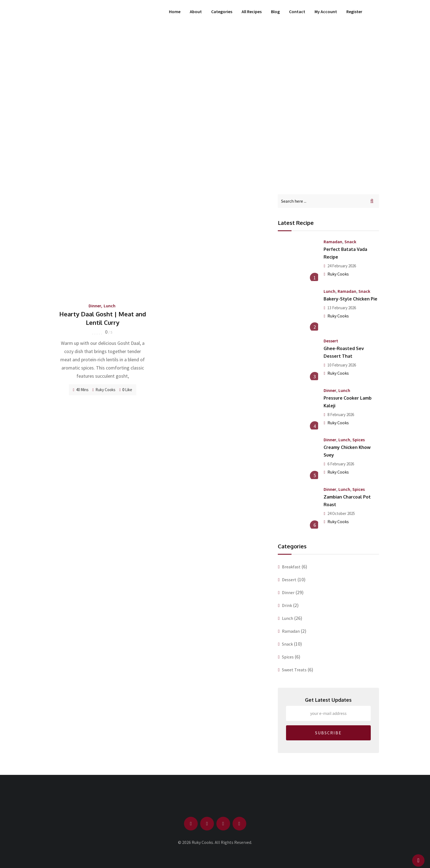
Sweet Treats (294, 670)
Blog (275, 12)
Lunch (110, 306)
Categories (222, 12)
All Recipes (252, 12)
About (196, 12)
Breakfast (291, 567)
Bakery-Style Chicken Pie (350, 299)
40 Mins (81, 390)
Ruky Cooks (105, 390)
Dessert (331, 341)
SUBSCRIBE (328, 733)
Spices (359, 440)
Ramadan (333, 242)
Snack (350, 242)
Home (175, 12)
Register (354, 12)
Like (126, 390)
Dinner (95, 306)
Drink (287, 605)
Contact (297, 12)
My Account (326, 12)
